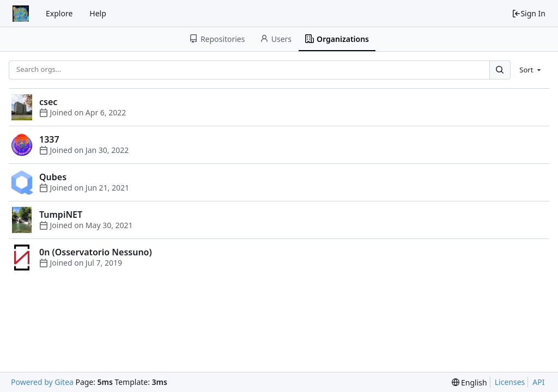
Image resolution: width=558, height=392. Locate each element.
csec (48, 102)
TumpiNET (61, 215)
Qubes (53, 177)
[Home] (21, 14)
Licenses (510, 382)
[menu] (531, 70)
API (538, 382)
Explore (59, 13)
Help (98, 13)
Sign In (529, 13)
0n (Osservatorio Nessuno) (96, 252)
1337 (49, 139)
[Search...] (500, 70)
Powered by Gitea (42, 382)
